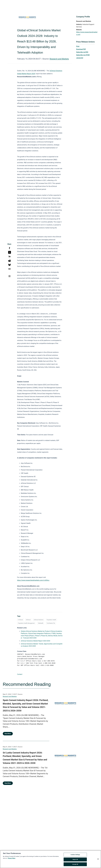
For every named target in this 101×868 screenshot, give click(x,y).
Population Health (51, 620)
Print (78, 46)
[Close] (98, 860)
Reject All (75, 860)
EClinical (28, 620)
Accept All (75, 865)
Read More (8, 734)
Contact (20, 674)
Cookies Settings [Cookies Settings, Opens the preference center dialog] (75, 855)
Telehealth (41, 623)
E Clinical (20, 620)
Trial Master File (51, 623)
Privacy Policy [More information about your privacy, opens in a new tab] (11, 859)
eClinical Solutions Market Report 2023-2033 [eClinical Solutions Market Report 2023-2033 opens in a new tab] (36, 641)
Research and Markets (59, 59)
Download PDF (81, 49)
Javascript (80, 58)
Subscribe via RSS (82, 52)
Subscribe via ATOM (83, 55)
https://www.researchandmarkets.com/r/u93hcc (33, 580)
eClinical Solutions (39, 620)
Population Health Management (26, 623)
